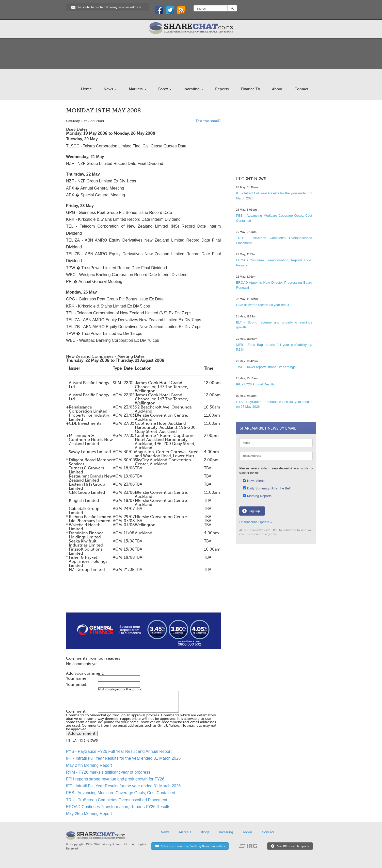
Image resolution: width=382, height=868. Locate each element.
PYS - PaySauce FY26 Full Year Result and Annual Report (119, 751)
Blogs (205, 832)
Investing (193, 89)
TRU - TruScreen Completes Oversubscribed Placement (117, 800)
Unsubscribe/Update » (256, 522)
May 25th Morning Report (89, 814)
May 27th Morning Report (89, 765)
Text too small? (208, 121)
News (110, 89)
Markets (138, 89)
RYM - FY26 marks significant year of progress (108, 772)
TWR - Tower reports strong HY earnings (266, 367)
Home (86, 89)
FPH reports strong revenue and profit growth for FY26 (115, 779)
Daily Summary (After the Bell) (267, 488)
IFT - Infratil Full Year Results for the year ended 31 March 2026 (123, 758)
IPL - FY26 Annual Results (255, 384)
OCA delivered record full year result (262, 305)
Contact (301, 89)
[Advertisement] (143, 596)
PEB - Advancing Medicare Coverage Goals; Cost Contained (121, 793)
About (277, 89)
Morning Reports (257, 496)
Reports (222, 89)
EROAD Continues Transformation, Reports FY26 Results (118, 807)
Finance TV (250, 89)
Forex (165, 89)
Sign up (255, 511)
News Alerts (254, 481)
